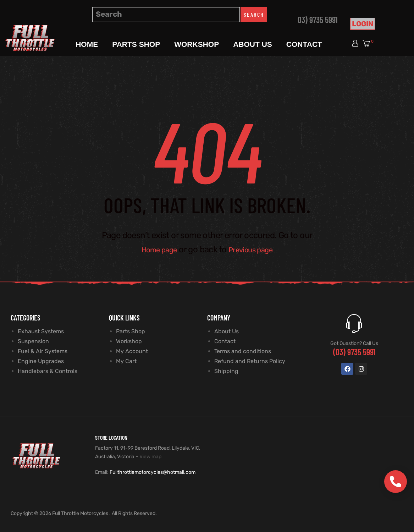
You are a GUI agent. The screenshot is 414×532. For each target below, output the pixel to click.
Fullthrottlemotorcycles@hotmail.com (153, 472)
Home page (155, 249)
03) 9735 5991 (318, 20)
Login (363, 24)
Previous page (254, 249)
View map (150, 457)
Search (254, 14)
